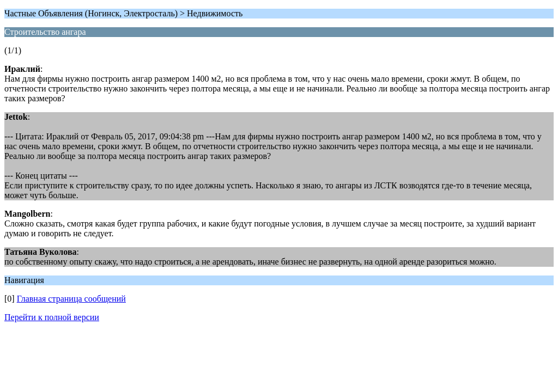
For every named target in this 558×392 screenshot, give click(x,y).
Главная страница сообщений (71, 299)
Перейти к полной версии (52, 317)
